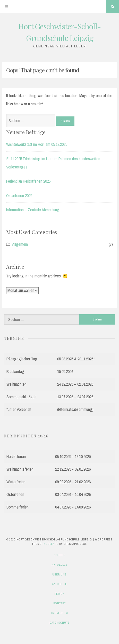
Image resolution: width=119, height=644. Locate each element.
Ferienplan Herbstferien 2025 (28, 181)
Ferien (59, 594)
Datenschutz (60, 623)
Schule (60, 555)
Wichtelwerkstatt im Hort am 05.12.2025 (37, 144)
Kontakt (59, 603)
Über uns (59, 574)
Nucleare (51, 544)
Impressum (60, 613)
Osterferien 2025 (19, 196)
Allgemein (20, 244)
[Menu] (6, 6)
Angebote (59, 584)
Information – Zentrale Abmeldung (33, 210)
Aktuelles (60, 565)
